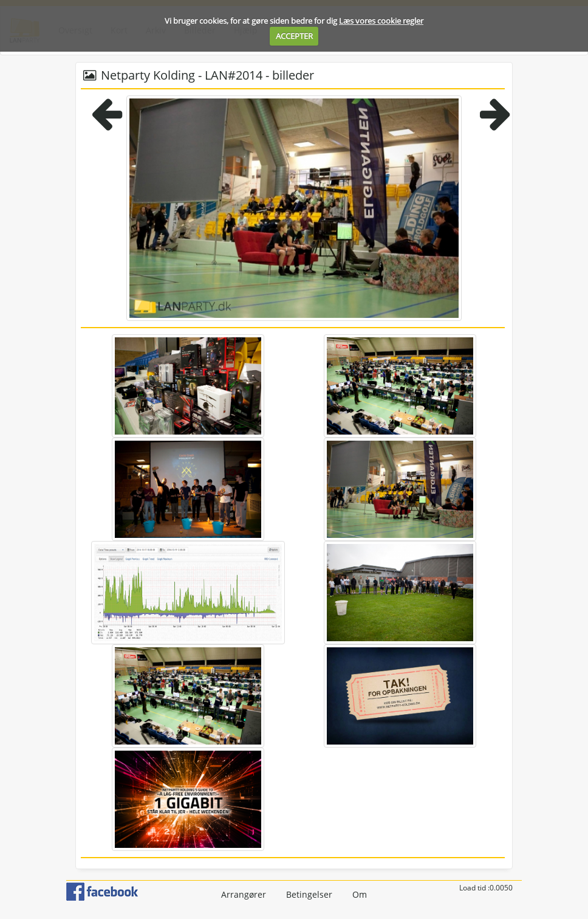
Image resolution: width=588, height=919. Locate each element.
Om (360, 894)
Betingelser (309, 894)
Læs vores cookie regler (381, 21)
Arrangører (244, 894)
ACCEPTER (294, 36)
